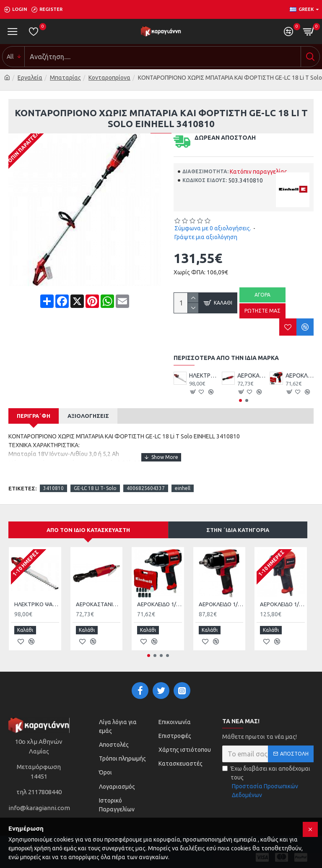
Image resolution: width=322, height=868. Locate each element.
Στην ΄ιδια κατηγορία (238, 530)
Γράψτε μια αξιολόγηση (206, 237)
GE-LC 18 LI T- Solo (95, 488)
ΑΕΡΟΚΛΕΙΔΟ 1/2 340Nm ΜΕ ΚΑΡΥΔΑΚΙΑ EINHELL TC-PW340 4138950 (300, 375)
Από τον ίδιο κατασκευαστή (88, 530)
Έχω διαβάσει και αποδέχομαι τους (268, 780)
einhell (183, 488)
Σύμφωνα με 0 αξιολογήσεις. (213, 228)
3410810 (53, 488)
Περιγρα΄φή (34, 416)
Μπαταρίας (65, 78)
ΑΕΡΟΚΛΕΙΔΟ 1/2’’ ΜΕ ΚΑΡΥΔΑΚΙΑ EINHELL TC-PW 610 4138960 (221, 604)
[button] (240, 400)
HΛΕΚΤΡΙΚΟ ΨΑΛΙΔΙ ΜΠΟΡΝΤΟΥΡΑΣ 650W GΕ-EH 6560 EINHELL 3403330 (203, 375)
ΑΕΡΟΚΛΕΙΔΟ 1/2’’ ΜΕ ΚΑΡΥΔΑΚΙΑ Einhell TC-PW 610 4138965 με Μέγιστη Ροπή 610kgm (282, 604)
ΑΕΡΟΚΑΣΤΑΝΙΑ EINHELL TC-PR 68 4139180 (251, 375)
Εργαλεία (30, 78)
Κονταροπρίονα (109, 78)
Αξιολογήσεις (88, 416)
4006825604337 (146, 488)
